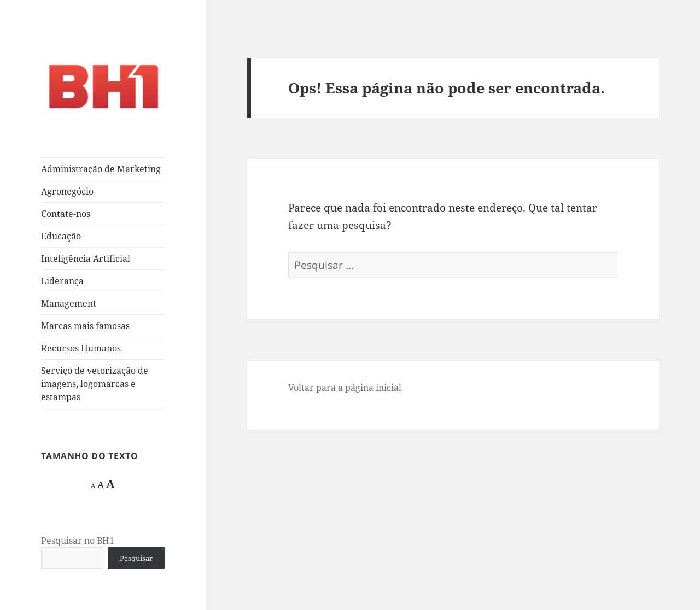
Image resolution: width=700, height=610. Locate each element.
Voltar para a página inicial (345, 388)
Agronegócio (67, 191)
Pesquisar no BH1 (78, 541)
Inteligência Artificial (86, 259)
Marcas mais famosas (85, 326)
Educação (61, 236)
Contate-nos (66, 214)
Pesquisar (136, 558)
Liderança (62, 281)
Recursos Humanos (81, 348)
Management (69, 303)
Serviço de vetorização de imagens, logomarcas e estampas (95, 384)
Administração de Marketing (101, 169)
